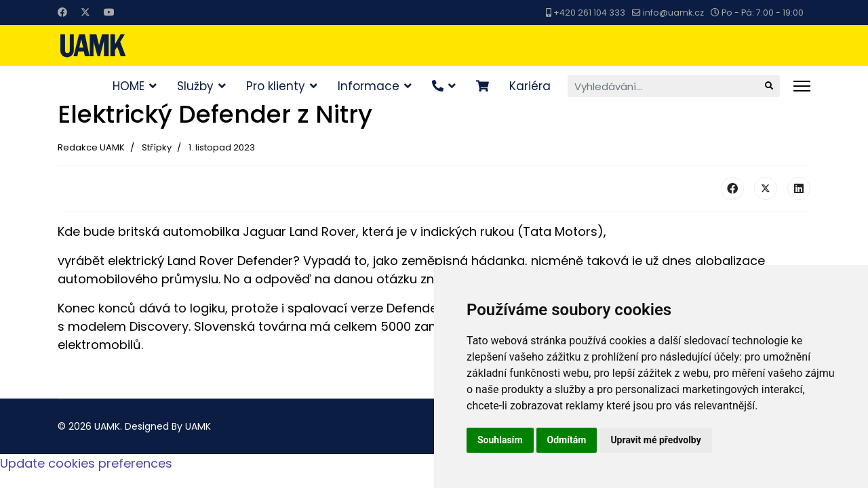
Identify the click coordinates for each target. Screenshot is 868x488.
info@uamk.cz (673, 13)
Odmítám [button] (567, 440)
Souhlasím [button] (500, 440)
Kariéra (530, 86)
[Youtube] (109, 12)
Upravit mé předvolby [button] (655, 440)
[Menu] (802, 86)
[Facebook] (62, 12)
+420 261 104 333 (589, 13)
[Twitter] (85, 12)
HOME (129, 86)
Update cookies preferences (86, 463)
